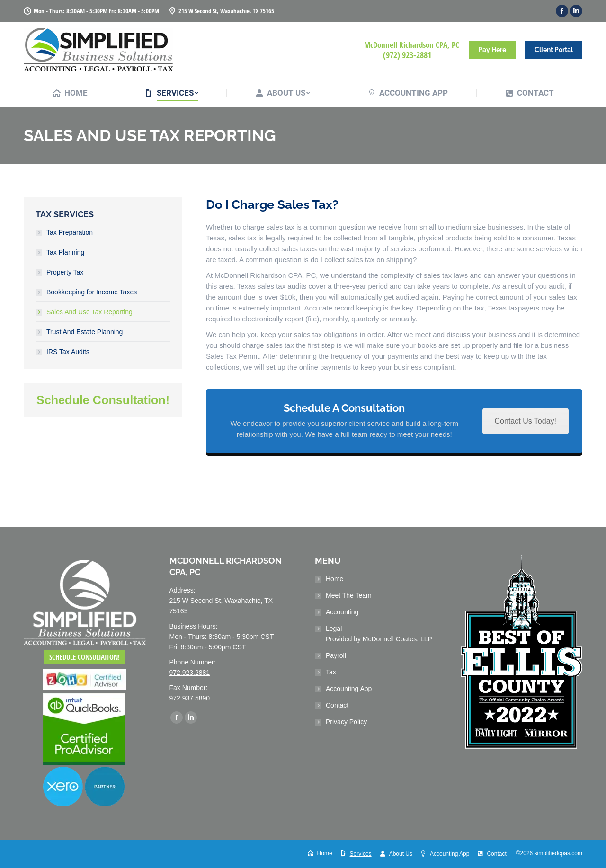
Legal (379, 634)
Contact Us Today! (526, 421)
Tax (331, 672)
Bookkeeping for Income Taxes (92, 292)
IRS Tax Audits (68, 352)
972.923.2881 (190, 673)
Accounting (342, 612)
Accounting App (349, 689)
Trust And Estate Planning (85, 332)
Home (334, 579)
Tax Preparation (70, 232)
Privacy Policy (346, 722)
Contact (337, 705)
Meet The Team (349, 595)
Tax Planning (65, 252)
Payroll (336, 655)
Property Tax (65, 272)
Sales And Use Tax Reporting (89, 312)
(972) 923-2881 (407, 55)
